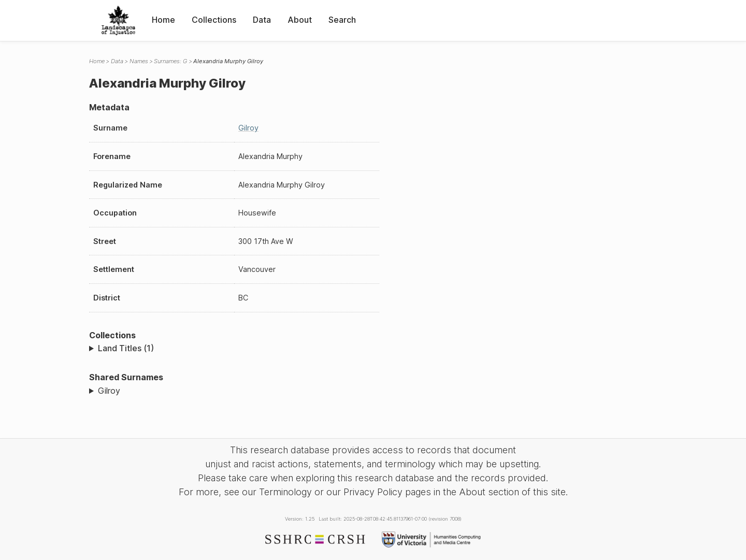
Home (163, 20)
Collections (214, 20)
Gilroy (248, 128)
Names (139, 61)
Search (342, 20)
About (300, 20)
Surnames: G (170, 61)
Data (262, 20)
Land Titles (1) (126, 348)
